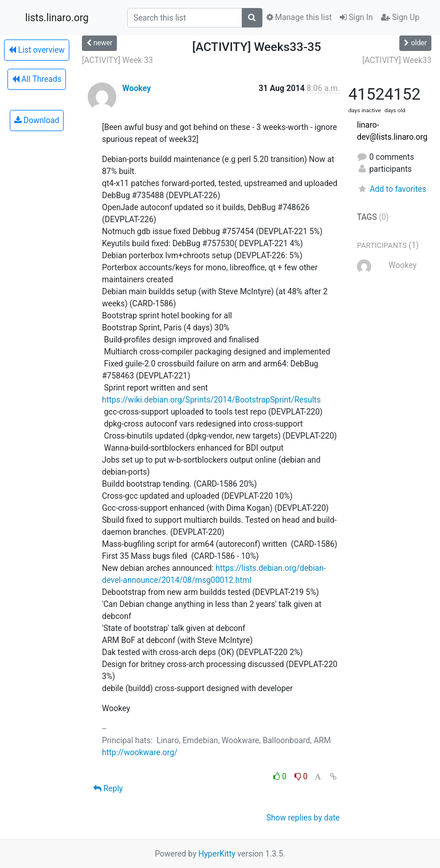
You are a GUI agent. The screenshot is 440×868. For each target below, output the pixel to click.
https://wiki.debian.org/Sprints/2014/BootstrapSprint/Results (211, 400)
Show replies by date (303, 818)
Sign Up (400, 17)
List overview (37, 50)
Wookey (136, 88)
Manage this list (299, 17)
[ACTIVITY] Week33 (397, 60)
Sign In (356, 17)
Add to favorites (392, 189)
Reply (108, 788)
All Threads (37, 79)
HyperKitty (217, 854)
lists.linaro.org (57, 18)
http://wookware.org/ (140, 752)
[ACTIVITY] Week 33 (117, 60)
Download (37, 120)
